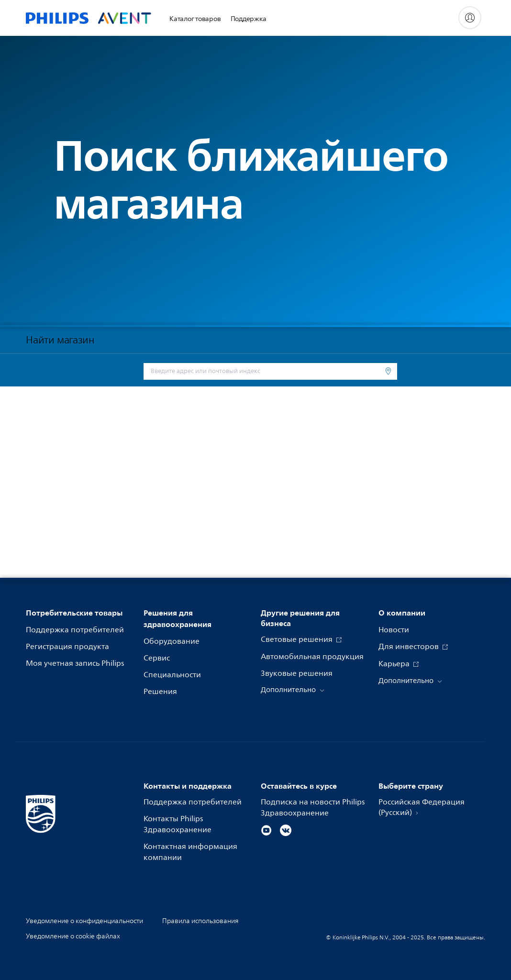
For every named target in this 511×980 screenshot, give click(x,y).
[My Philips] (470, 18)
